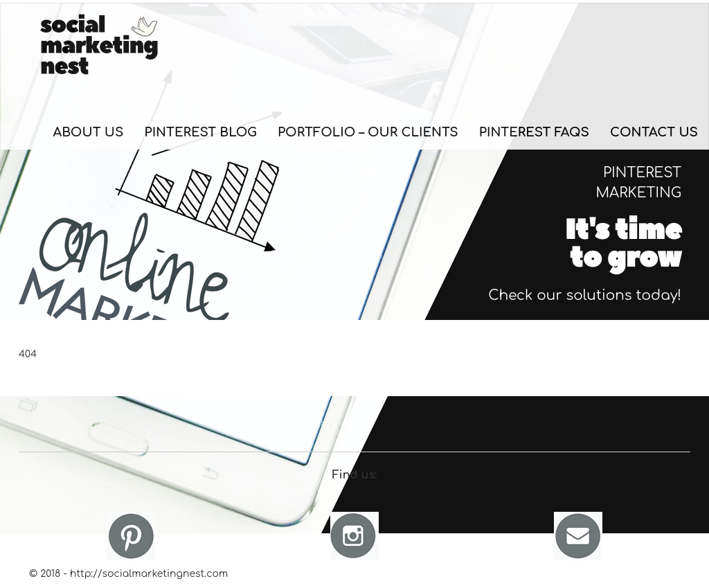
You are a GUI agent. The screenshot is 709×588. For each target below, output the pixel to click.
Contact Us (654, 132)
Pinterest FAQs (534, 132)
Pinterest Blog (200, 132)
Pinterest (131, 536)
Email (578, 536)
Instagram (354, 536)
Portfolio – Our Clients (368, 132)
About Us (89, 132)
